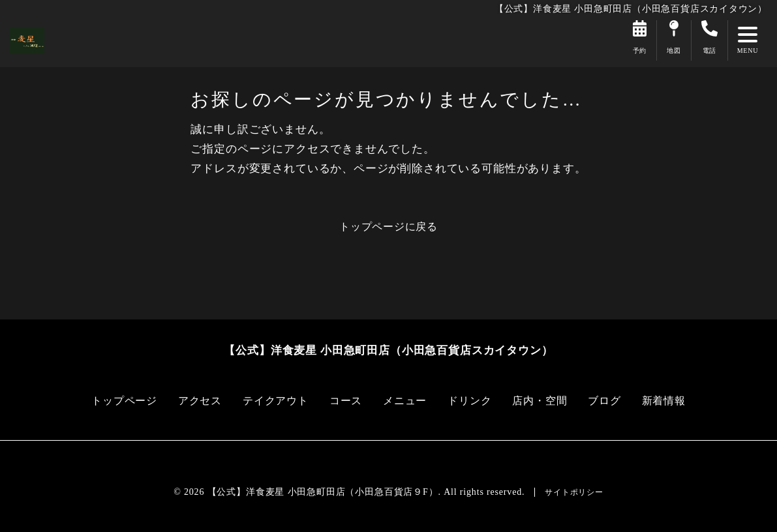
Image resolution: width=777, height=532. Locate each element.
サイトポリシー (574, 492)
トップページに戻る (388, 227)
